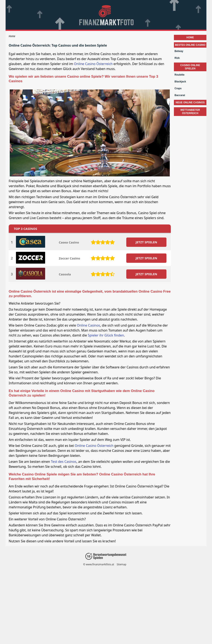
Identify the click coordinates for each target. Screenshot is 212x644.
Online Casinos (88, 325)
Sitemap (122, 564)
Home (190, 37)
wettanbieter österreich (190, 112)
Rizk (177, 58)
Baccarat (180, 95)
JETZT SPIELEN (146, 242)
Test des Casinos (64, 462)
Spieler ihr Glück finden (106, 335)
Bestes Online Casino (190, 45)
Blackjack (180, 82)
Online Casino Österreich (93, 64)
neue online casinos (190, 103)
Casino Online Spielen (190, 67)
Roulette (179, 75)
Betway (179, 51)
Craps (178, 88)
